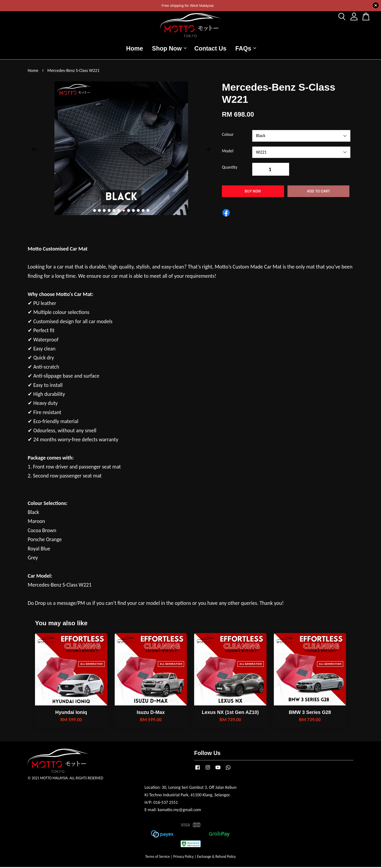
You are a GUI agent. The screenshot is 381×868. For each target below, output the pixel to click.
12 (148, 211)
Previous (34, 150)
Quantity (230, 168)
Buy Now (253, 192)
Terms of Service (158, 857)
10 (138, 211)
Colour (228, 135)
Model (228, 152)
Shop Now (169, 49)
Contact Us (210, 49)
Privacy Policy (183, 857)
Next (208, 150)
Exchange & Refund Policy (216, 857)
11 (143, 211)
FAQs (246, 49)
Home (134, 49)
